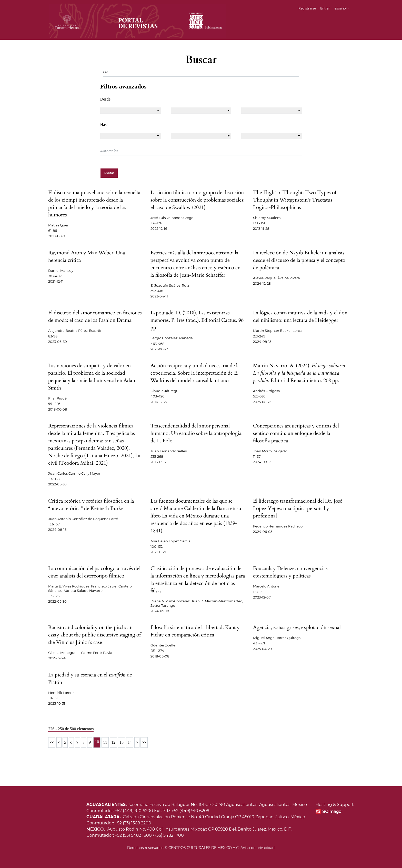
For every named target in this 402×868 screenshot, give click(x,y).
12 (113, 742)
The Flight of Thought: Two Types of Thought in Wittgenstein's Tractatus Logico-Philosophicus (295, 200)
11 (105, 742)
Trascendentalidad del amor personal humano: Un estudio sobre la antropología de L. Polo (196, 433)
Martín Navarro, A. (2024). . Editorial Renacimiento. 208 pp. (299, 373)
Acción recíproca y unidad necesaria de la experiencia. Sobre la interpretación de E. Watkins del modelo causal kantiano (195, 373)
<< (52, 742)
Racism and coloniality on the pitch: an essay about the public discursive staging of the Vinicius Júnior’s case (94, 635)
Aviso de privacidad (258, 848)
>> (144, 742)
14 (130, 742)
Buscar (109, 173)
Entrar (325, 8)
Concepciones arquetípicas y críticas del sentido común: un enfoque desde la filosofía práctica (296, 433)
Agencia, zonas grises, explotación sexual (297, 627)
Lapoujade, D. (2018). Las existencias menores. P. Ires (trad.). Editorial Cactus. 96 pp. (197, 320)
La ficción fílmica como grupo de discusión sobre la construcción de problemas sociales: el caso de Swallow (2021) (198, 200)
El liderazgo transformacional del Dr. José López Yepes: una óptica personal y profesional (298, 508)
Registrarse (307, 8)
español (344, 8)
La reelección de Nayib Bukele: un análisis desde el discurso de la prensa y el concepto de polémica (299, 260)
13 (122, 742)
